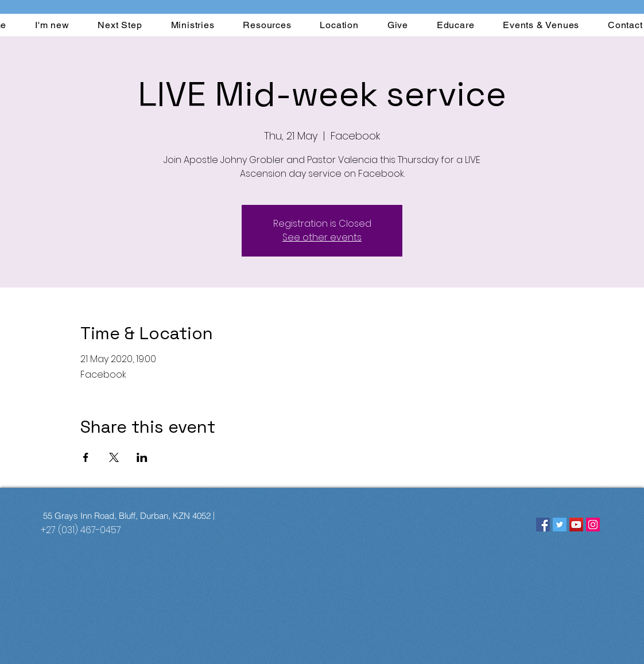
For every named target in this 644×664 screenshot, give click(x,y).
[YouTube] (576, 525)
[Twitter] (560, 525)
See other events (322, 237)
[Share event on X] (114, 457)
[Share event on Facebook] (86, 457)
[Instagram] (593, 525)
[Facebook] (543, 525)
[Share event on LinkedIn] (142, 457)
